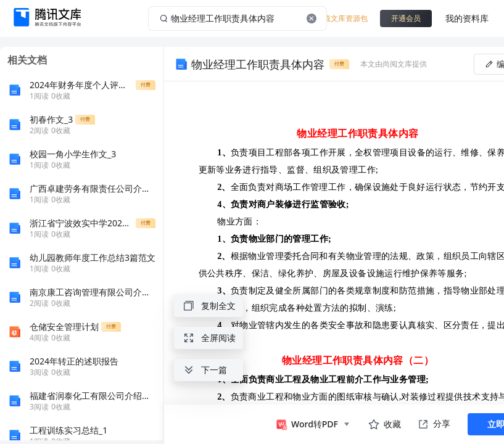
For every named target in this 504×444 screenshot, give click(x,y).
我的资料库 (467, 18)
